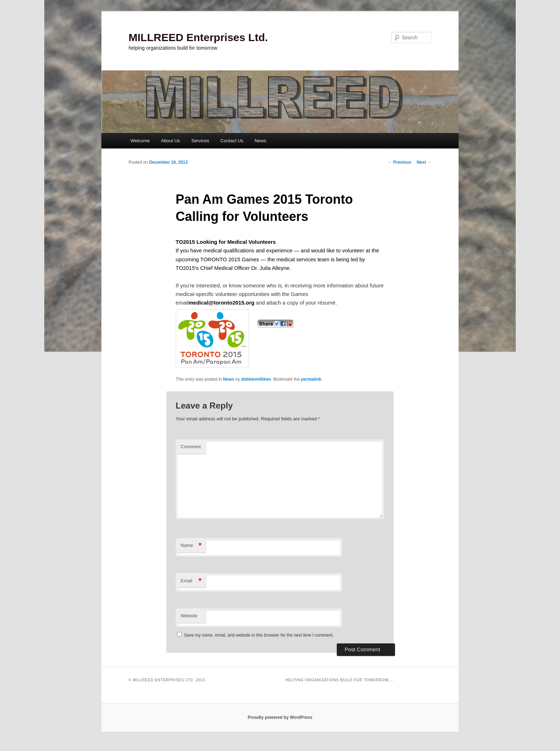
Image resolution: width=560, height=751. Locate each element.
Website (189, 616)
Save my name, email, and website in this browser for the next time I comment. (259, 635)
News (261, 141)
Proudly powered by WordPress (280, 717)
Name (191, 546)
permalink (311, 379)
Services (200, 141)
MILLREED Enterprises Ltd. (198, 37)
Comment (191, 447)
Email (191, 581)
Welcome (140, 141)
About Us (171, 141)
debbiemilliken (256, 379)
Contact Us (232, 141)
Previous (400, 162)
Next (424, 162)
